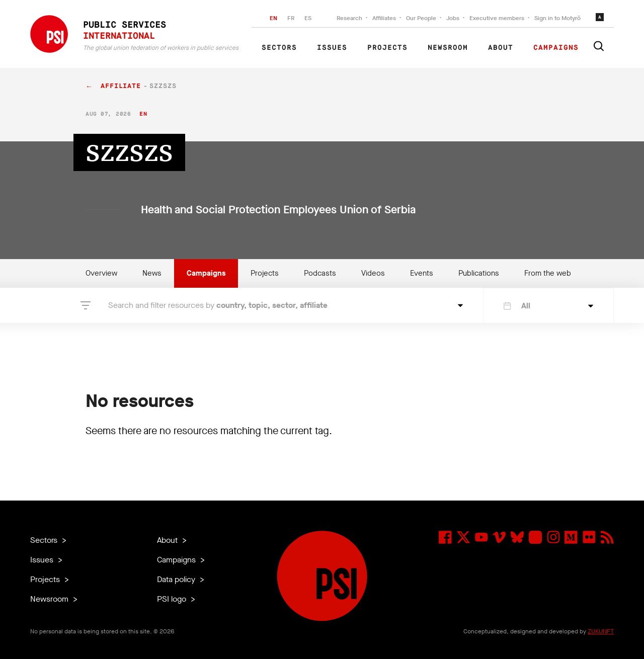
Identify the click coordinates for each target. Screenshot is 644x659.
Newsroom (448, 48)
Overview (101, 273)
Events (422, 273)
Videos (373, 273)
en (143, 114)
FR (291, 18)
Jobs (453, 18)
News (152, 273)
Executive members (497, 18)
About (501, 48)
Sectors (279, 48)
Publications (479, 273)
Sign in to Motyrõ (557, 18)
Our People (421, 18)
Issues (332, 48)
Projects (387, 48)
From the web (548, 273)
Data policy (177, 579)
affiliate (121, 86)
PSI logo (173, 599)
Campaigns (556, 48)
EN (273, 18)
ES (308, 18)
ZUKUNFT (601, 631)
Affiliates (384, 18)
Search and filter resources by (218, 305)
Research (349, 18)
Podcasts (320, 273)
